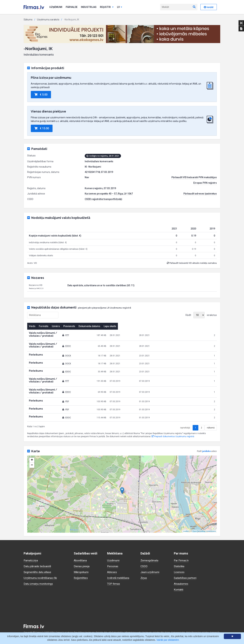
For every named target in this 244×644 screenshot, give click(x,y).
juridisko (207, 440)
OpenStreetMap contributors (204, 520)
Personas (113, 555)
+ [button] (32, 449)
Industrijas (89, 7)
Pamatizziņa (31, 549)
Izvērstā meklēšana (119, 566)
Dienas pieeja (82, 555)
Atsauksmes (181, 572)
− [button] (32, 454)
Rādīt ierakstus (201, 315)
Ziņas (144, 566)
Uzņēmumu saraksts (48, 20)
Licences (179, 561)
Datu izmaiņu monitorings (39, 572)
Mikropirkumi (82, 561)
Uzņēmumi (56, 7)
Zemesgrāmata (150, 549)
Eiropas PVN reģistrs (205, 183)
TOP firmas (114, 572)
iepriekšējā (185, 416)
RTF (115, 334)
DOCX (116, 350)
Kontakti (179, 578)
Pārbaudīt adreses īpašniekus (200, 194)
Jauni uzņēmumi (150, 561)
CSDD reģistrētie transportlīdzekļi (103, 199)
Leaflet (186, 520)
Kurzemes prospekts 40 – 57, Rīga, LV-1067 (109, 194)
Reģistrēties (81, 566)
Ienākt (209, 7)
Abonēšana (80, 549)
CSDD (144, 555)
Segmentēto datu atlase (38, 561)
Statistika (179, 555)
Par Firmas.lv (182, 549)
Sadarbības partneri (185, 566)
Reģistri (107, 7)
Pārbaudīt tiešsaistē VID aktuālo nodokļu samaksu (192, 263)
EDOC (116, 342)
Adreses (112, 561)
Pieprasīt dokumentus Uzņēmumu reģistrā (173, 425)
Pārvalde (72, 7)
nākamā (211, 416)
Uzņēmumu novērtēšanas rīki (41, 566)
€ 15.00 (42, 128)
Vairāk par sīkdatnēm (168, 640)
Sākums (28, 20)
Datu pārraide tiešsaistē (38, 555)
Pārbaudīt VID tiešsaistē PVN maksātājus (194, 177)
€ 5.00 (41, 95)
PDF (115, 390)
